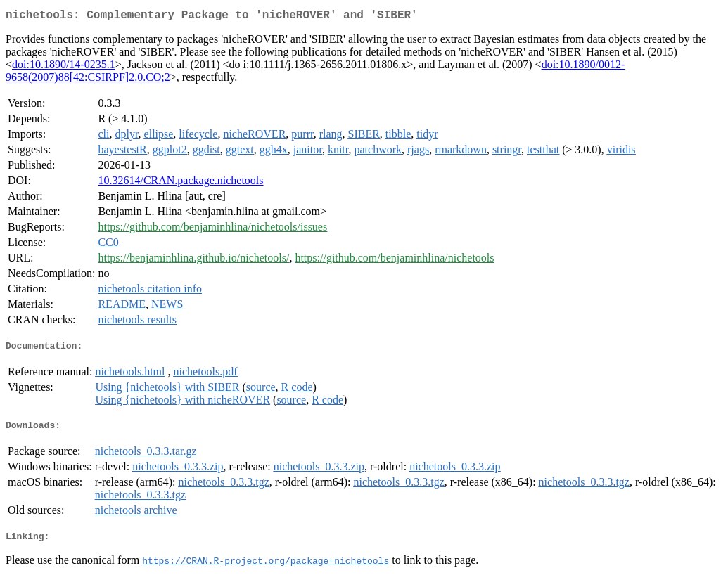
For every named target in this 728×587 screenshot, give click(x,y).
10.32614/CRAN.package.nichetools (180, 183)
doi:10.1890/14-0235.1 (64, 67)
